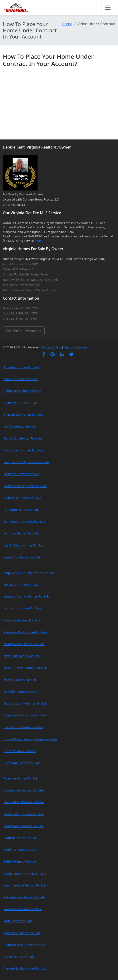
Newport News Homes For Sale (25, 668)
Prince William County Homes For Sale (30, 739)
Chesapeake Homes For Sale (23, 414)
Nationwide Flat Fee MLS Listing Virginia (31, 280)
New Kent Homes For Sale (22, 656)
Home (67, 24)
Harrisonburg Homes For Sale (24, 521)
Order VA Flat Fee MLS (18, 269)
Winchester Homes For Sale (23, 909)
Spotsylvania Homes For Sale (24, 826)
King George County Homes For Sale (29, 573)
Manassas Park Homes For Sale (25, 632)
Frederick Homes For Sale (21, 474)
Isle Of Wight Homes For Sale (24, 545)
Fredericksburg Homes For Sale (25, 486)
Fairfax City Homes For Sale (23, 438)
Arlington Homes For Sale (21, 367)
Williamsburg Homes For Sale (24, 897)
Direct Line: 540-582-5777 (21, 308)
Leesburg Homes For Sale (21, 585)
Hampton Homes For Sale (21, 510)
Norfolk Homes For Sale (20, 680)
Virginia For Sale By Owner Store (25, 274)
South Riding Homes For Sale (24, 814)
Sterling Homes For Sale (20, 850)
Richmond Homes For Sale (22, 763)
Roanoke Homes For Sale (21, 778)
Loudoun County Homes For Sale (26, 596)
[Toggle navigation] (108, 8)
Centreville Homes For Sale (22, 391)
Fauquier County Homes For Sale (26, 462)
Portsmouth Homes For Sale (23, 727)
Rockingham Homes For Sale (24, 790)
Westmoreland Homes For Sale (25, 885)
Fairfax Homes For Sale (20, 427)
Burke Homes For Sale (19, 957)
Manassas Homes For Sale (22, 620)
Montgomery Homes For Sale (24, 644)
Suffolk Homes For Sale (20, 861)
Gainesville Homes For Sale (22, 498)
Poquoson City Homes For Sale (25, 715)
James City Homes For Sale (22, 557)
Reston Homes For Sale (20, 751)
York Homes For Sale (18, 921)
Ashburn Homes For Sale (21, 379)
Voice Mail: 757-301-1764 (20, 319)
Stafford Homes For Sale (20, 838)
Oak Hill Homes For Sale (20, 692)
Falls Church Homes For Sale (23, 450)
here (38, 241)
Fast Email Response (24, 331)
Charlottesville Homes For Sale (25, 945)
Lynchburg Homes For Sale (22, 608)
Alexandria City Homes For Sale (25, 968)
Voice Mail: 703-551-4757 (20, 313)
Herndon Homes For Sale (21, 533)
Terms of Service (75, 347)
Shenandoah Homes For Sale (24, 802)
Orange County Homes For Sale (25, 703)
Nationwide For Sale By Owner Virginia (30, 290)
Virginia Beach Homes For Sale (25, 873)
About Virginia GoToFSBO (21, 264)
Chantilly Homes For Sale (21, 403)
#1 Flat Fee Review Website (22, 285)
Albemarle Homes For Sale (22, 933)
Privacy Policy (51, 347)
